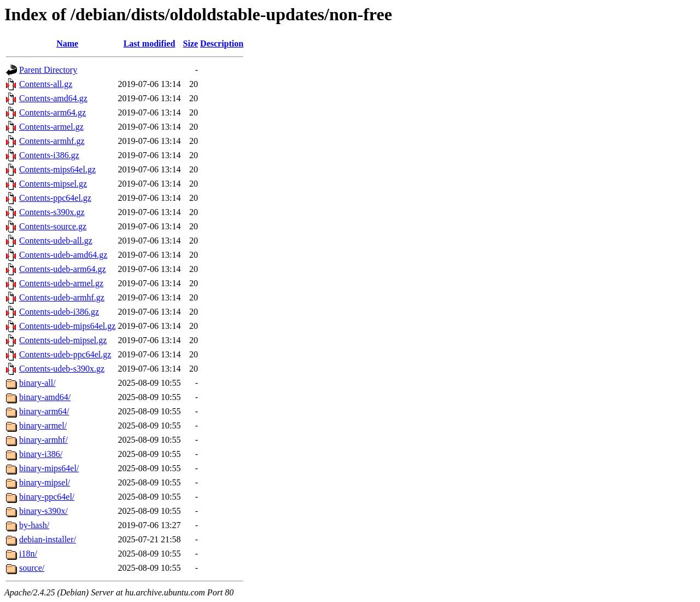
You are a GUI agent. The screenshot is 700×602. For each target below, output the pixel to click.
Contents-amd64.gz (53, 98)
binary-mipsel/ (45, 482)
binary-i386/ (41, 454)
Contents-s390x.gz (52, 212)
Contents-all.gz (46, 84)
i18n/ (28, 554)
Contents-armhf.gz (52, 141)
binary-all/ (37, 383)
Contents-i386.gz (49, 155)
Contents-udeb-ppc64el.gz (65, 354)
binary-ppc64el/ (47, 497)
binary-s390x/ (43, 511)
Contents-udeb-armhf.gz (62, 297)
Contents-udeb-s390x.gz (62, 369)
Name (67, 44)
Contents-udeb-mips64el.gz (67, 326)
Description (222, 44)
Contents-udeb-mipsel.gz (63, 340)
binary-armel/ (43, 426)
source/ (32, 568)
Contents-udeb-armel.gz (61, 283)
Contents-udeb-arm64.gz (63, 269)
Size (191, 44)
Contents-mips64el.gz (57, 169)
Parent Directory (48, 70)
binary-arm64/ (44, 411)
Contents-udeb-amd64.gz (63, 255)
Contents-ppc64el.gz (55, 198)
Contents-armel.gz (51, 127)
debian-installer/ (48, 539)
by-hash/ (34, 525)
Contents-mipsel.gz (53, 184)
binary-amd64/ (45, 397)
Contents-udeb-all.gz (56, 241)
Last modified (150, 44)
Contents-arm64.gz (52, 112)
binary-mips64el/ (49, 468)
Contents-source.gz (53, 226)
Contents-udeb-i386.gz (59, 312)
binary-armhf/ (43, 440)
